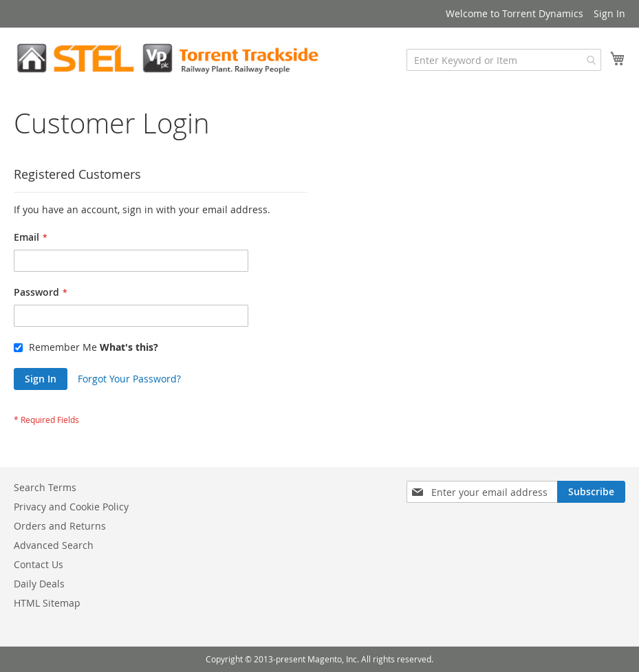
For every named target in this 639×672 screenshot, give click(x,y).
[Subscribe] (591, 492)
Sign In (609, 13)
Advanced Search (54, 545)
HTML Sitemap (47, 603)
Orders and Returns (60, 526)
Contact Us (39, 564)
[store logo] (167, 58)
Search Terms (45, 487)
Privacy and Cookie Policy (71, 507)
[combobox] (504, 60)
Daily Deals (39, 584)
